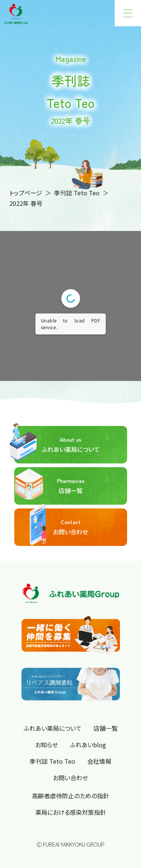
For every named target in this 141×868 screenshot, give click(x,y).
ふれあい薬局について (57, 445)
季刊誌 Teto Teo (77, 193)
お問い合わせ (51, 527)
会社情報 (99, 761)
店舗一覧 (49, 486)
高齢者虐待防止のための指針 (70, 796)
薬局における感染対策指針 (71, 812)
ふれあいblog (88, 745)
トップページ (26, 193)
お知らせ (47, 745)
